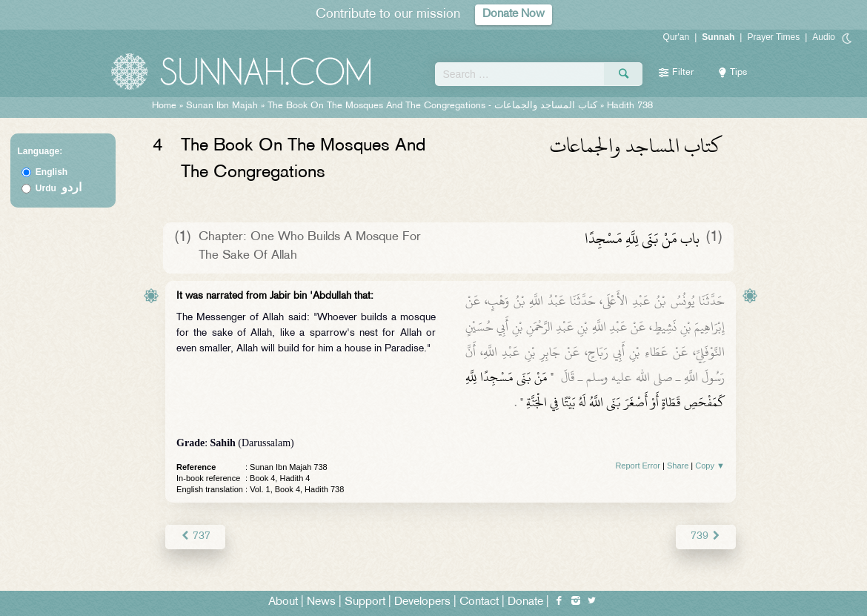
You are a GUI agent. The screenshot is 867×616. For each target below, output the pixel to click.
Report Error (638, 466)
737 (195, 536)
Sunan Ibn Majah (222, 106)
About (283, 602)
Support (365, 602)
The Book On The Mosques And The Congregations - (434, 106)
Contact (479, 602)
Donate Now (514, 14)
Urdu (59, 188)
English (52, 172)
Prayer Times (773, 37)
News (321, 602)
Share (678, 466)
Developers (422, 602)
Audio (824, 37)
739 (706, 536)
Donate (525, 602)
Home (164, 106)
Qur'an (677, 37)
